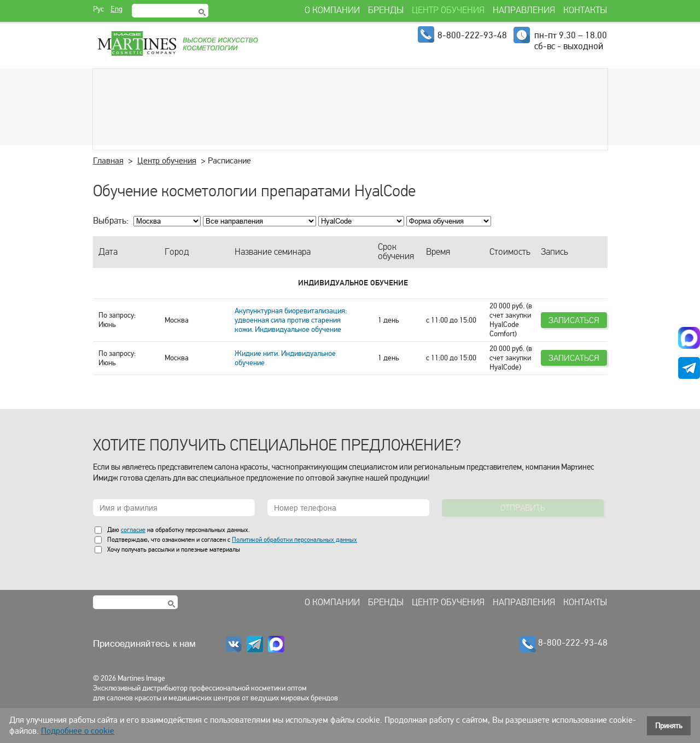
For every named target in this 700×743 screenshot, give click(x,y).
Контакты (585, 602)
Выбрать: (111, 221)
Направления (524, 602)
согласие (133, 530)
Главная (108, 161)
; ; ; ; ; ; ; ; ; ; (259, 221)
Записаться (574, 320)
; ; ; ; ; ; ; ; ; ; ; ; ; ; (361, 221)
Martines (177, 44)
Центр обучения (167, 161)
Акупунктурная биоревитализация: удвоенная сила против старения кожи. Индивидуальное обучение (291, 320)
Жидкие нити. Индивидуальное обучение (285, 358)
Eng (116, 9)
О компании (332, 602)
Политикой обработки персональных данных (294, 540)
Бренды (386, 602)
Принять (669, 726)
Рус (98, 9)
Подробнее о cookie (78, 731)
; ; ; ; (449, 221)
